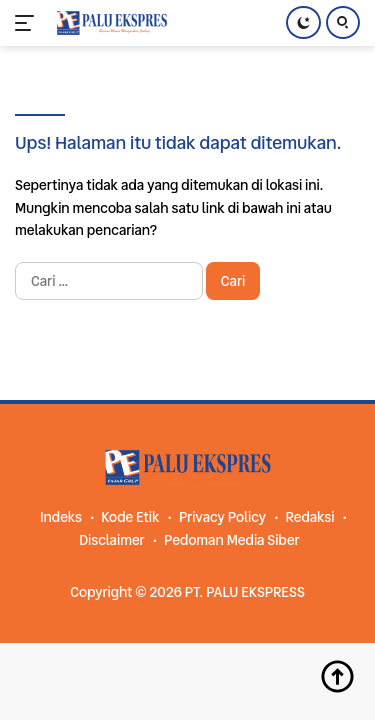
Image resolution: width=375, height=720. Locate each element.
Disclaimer (111, 540)
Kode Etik (130, 517)
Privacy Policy (222, 517)
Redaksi (309, 517)
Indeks (61, 517)
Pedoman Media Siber (232, 540)
